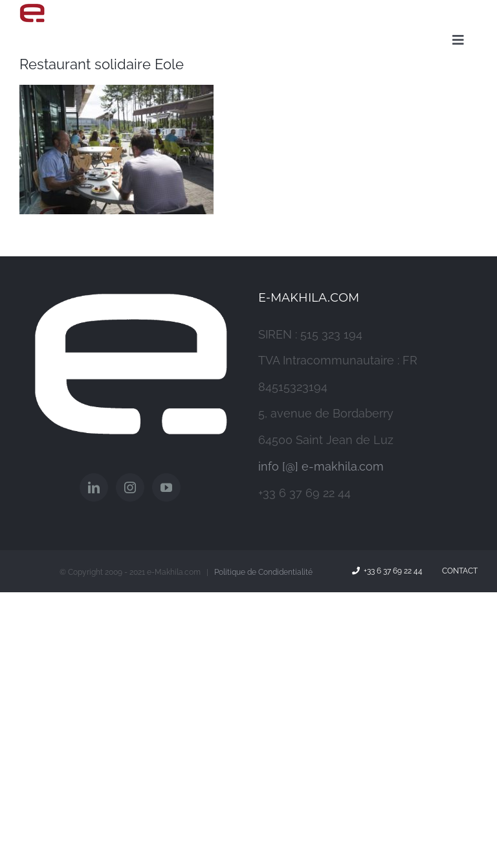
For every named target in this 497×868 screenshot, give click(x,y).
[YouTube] (166, 487)
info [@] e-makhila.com (321, 466)
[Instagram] (130, 487)
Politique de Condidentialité (263, 572)
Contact (458, 571)
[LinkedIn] (94, 487)
